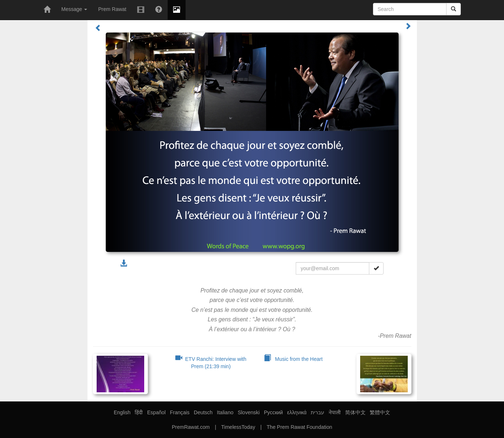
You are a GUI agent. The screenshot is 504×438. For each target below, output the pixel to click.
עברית (318, 412)
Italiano (225, 412)
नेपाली (335, 412)
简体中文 (355, 412)
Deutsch (203, 412)
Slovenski (249, 412)
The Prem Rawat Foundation (300, 427)
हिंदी (139, 412)
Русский (273, 412)
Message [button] (74, 9)
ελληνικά (297, 412)
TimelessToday (238, 427)
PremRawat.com (191, 427)
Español (156, 412)
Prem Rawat (112, 9)
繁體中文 (380, 412)
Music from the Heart (293, 359)
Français (180, 412)
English (122, 412)
